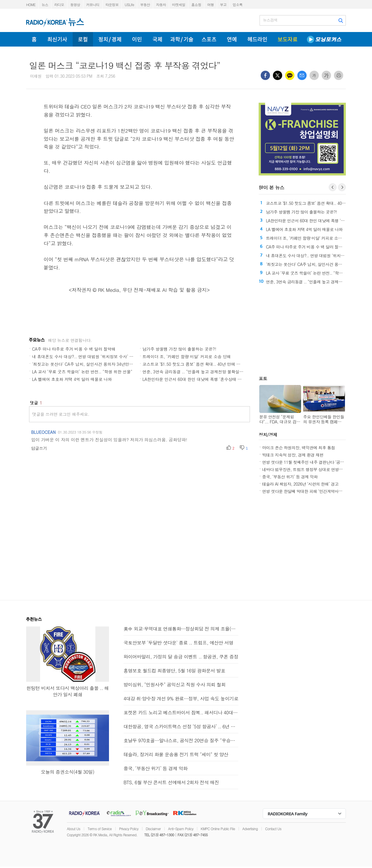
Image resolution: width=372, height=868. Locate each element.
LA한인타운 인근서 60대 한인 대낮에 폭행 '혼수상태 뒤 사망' (197, 379)
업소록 (237, 5)
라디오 (59, 5)
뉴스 (45, 5)
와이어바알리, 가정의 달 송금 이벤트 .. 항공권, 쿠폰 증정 (181, 657)
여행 (211, 5)
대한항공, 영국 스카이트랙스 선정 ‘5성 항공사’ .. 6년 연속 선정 (181, 726)
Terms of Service (100, 829)
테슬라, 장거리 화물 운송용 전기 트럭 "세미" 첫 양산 (176, 754)
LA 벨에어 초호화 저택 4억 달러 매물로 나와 (72, 379)
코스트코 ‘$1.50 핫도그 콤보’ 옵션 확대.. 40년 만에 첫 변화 (196, 364)
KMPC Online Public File (218, 829)
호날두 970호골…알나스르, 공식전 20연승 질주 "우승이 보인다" (181, 740)
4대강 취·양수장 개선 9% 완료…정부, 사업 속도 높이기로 (181, 699)
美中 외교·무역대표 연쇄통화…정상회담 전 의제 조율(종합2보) (181, 629)
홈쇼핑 (196, 5)
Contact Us (273, 829)
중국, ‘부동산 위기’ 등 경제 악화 (290, 477)
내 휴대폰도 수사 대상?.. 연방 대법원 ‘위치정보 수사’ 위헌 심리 (89, 356)
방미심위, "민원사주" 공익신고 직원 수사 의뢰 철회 (175, 685)
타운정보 (112, 5)
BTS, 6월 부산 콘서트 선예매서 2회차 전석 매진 (171, 782)
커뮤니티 (93, 5)
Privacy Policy (129, 829)
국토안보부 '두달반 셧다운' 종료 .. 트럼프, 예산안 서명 (178, 643)
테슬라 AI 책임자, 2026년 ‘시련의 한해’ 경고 (300, 484)
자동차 (161, 5)
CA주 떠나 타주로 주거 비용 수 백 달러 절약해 (74, 349)
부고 (223, 5)
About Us (74, 829)
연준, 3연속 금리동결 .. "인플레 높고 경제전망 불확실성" (194, 372)
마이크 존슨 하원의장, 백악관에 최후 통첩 (299, 448)
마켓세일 (179, 5)
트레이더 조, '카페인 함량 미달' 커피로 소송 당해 (187, 356)
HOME (31, 5)
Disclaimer (153, 829)
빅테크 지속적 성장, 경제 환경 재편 (293, 455)
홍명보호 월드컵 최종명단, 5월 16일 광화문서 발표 (174, 671)
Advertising (250, 829)
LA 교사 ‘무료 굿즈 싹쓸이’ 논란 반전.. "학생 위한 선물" (82, 372)
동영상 (75, 5)
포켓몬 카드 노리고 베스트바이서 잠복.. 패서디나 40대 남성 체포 (181, 712)
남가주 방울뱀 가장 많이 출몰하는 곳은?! (179, 349)
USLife (129, 5)
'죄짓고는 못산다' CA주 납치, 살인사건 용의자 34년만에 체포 (87, 364)
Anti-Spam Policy (181, 829)
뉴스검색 (270, 20)
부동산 (145, 5)
